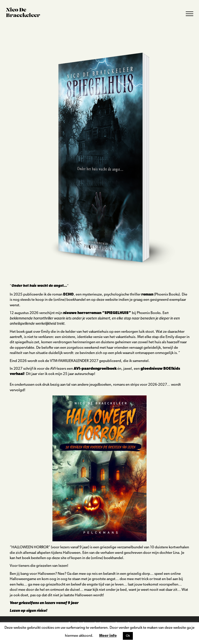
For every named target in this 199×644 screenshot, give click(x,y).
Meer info (108, 636)
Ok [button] (128, 636)
